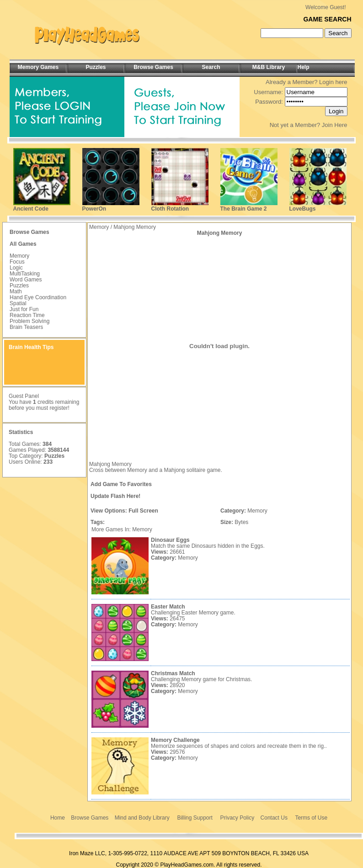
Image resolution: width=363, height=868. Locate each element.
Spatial (18, 303)
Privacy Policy (238, 818)
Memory (19, 256)
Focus (17, 262)
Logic (16, 268)
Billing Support (195, 818)
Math (16, 291)
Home (58, 818)
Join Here (335, 125)
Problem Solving (29, 321)
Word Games (26, 280)
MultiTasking (25, 274)
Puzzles (19, 286)
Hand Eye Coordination (38, 297)
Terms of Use (311, 818)
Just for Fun (24, 309)
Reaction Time (27, 315)
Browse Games (90, 818)
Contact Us (274, 818)
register (59, 408)
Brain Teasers (26, 327)
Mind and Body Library (142, 818)
